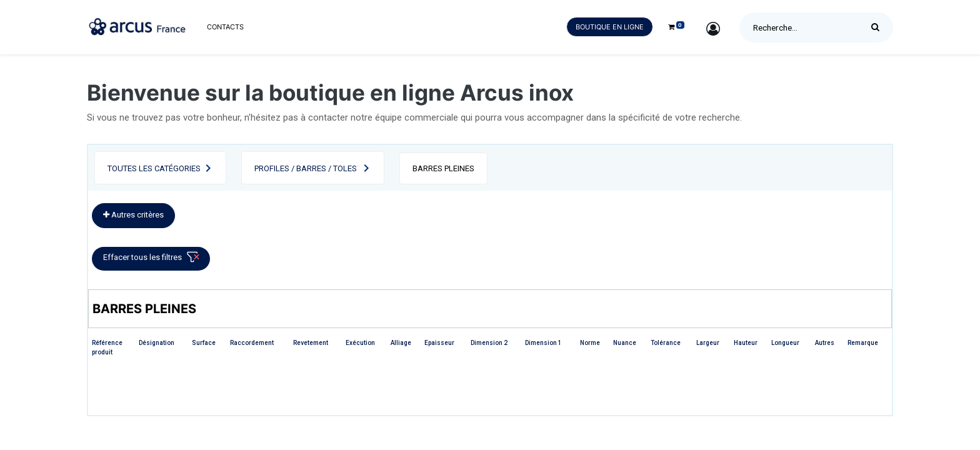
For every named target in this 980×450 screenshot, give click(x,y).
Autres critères (133, 215)
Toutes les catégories (154, 168)
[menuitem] (225, 27)
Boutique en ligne (610, 27)
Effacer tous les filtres (153, 260)
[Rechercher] (878, 27)
